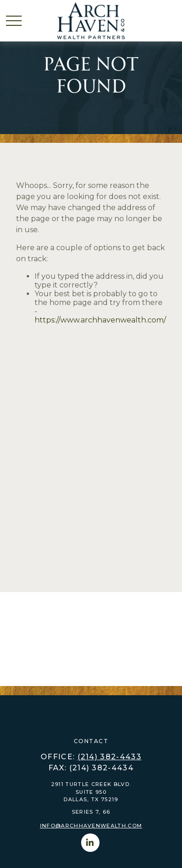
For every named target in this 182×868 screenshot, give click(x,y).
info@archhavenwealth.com (91, 826)
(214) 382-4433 (109, 757)
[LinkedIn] (90, 843)
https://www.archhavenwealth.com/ (100, 320)
